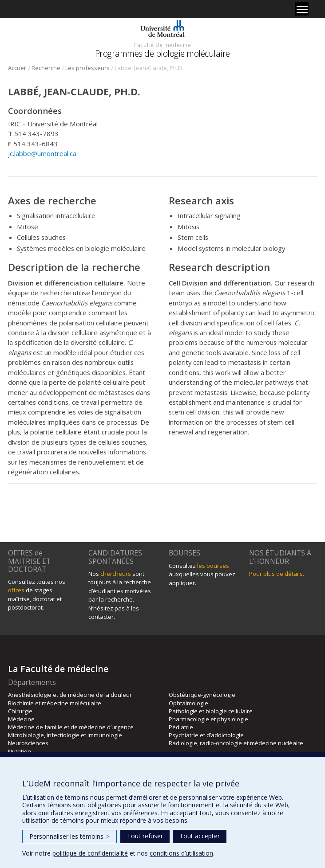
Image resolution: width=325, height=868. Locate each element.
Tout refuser (145, 836)
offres (16, 590)
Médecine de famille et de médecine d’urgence (71, 727)
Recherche (46, 68)
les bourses (213, 566)
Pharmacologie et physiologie (208, 719)
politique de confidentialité (90, 853)
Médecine (21, 719)
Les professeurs (87, 68)
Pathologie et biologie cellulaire (211, 711)
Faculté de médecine (162, 45)
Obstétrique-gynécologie (202, 695)
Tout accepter (200, 836)
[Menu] (302, 9)
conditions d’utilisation (181, 853)
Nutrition (20, 751)
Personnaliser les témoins (69, 836)
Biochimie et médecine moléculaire (55, 703)
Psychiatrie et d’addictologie (206, 735)
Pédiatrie (181, 727)
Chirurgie (20, 711)
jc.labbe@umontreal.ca (42, 153)
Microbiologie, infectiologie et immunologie (65, 735)
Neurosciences (28, 743)
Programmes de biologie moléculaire (162, 53)
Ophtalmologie (188, 703)
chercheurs (116, 574)
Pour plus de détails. (277, 574)
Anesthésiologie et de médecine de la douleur (70, 695)
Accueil (17, 68)
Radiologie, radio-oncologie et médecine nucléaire (236, 743)
